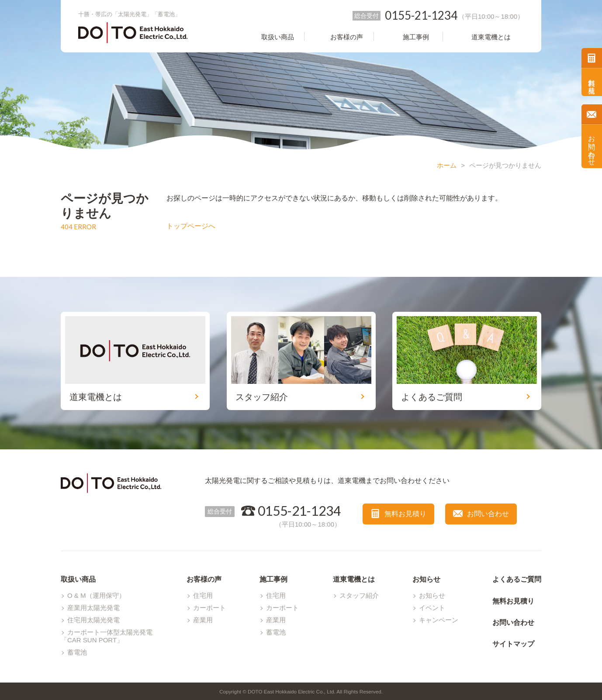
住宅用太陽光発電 (93, 620)
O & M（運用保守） (96, 595)
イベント (432, 608)
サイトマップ (513, 644)
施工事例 (273, 579)
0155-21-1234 (299, 510)
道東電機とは (354, 579)
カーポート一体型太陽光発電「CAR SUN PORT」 (107, 636)
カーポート (209, 608)
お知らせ (426, 579)
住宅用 (203, 595)
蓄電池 (77, 652)
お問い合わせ (592, 146)
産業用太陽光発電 (93, 608)
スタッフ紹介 (359, 595)
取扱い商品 (78, 579)
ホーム (447, 165)
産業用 (203, 620)
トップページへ (191, 226)
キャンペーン (439, 620)
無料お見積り (592, 82)
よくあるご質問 (517, 579)
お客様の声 (204, 579)
